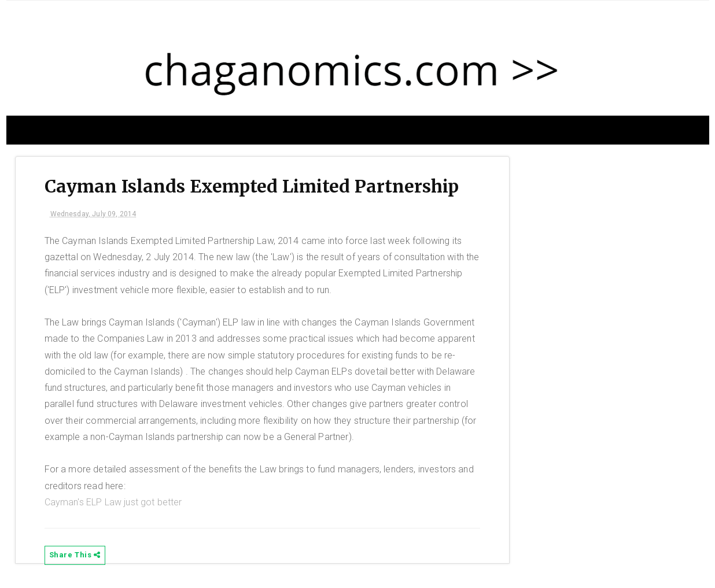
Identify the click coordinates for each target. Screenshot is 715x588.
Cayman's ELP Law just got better (113, 502)
